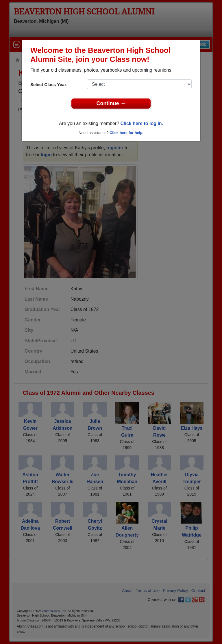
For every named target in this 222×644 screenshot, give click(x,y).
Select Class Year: (49, 84)
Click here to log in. (142, 123)
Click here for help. (126, 133)
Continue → (111, 103)
